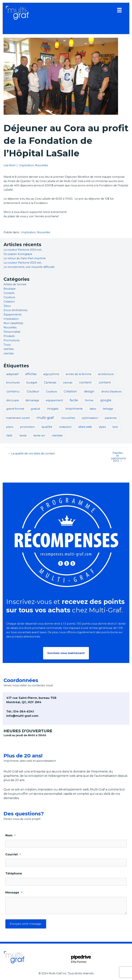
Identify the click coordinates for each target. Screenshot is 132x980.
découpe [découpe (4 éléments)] (13, 400)
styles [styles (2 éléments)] (102, 427)
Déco (7, 306)
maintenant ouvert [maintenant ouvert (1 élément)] (18, 418)
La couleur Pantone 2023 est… (23, 263)
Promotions (12, 340)
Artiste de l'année (15, 284)
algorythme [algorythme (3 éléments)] (51, 374)
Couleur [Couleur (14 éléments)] (33, 391)
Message (14, 893)
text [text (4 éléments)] (115, 427)
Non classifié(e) (13, 323)
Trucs (7, 345)
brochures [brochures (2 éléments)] (13, 383)
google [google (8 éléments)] (106, 400)
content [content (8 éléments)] (105, 382)
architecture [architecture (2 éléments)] (106, 374)
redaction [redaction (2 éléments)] (65, 427)
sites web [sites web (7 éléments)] (85, 427)
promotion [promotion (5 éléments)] (27, 427)
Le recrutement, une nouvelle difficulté (29, 267)
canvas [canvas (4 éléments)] (68, 382)
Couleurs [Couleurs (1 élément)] (51, 392)
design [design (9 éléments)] (89, 391)
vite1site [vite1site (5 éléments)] (57, 435)
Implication (26, 165)
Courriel (13, 855)
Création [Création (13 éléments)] (70, 391)
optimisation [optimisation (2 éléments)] (90, 418)
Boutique (10, 289)
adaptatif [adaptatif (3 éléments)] (12, 374)
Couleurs (9, 297)
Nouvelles (41, 165)
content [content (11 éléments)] (85, 382)
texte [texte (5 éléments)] (23, 435)
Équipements (13, 315)
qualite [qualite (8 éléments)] (47, 427)
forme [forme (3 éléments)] (89, 400)
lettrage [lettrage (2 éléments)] (108, 409)
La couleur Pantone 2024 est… (23, 250)
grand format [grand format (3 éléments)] (15, 409)
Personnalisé (12, 332)
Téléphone (14, 873)
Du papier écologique (18, 254)
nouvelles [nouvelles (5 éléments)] (68, 418)
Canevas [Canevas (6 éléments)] (50, 382)
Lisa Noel (9, 165)
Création (9, 302)
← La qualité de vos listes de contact (31, 454)
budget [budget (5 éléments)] (32, 382)
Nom (10, 836)
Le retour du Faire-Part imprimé (25, 258)
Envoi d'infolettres (15, 310)
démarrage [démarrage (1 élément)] (32, 400)
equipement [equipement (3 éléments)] (54, 400)
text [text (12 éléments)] (9, 435)
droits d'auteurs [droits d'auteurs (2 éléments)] (111, 392)
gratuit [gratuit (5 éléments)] (35, 409)
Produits (9, 336)
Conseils (9, 293)
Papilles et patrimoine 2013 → (119, 457)
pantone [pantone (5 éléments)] (111, 418)
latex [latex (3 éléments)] (93, 409)
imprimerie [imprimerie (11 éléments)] (74, 409)
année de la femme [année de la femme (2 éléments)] (79, 374)
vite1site (9, 349)
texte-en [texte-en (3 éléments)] (39, 435)
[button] (66, 653)
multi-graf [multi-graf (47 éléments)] (45, 418)
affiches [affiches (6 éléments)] (31, 374)
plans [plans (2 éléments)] (10, 427)
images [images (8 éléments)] (53, 409)
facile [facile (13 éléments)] (74, 400)
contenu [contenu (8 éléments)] (13, 391)
